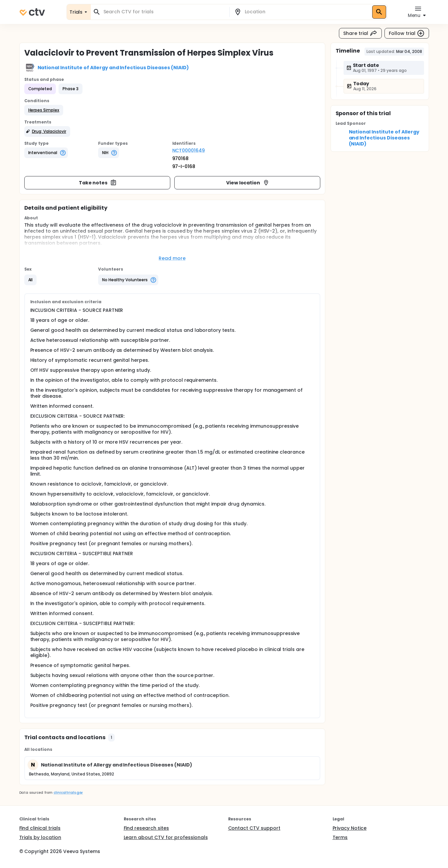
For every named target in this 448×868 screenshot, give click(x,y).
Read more (172, 258)
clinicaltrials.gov (68, 793)
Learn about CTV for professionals (166, 837)
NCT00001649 (189, 150)
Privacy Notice (350, 828)
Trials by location (40, 837)
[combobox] (164, 12)
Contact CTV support (254, 828)
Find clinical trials (40, 828)
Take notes (98, 183)
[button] (44, 110)
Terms (340, 837)
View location (248, 183)
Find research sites (146, 828)
